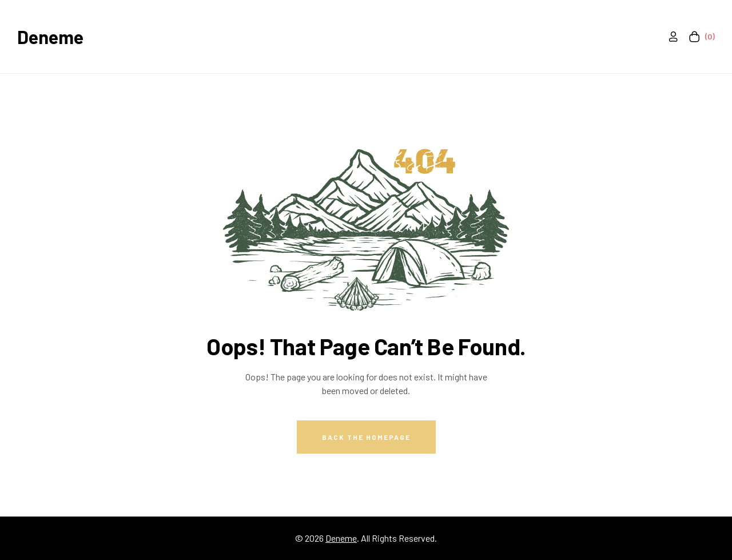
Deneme (50, 37)
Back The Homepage (366, 437)
